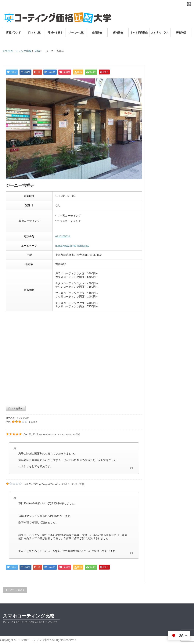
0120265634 (63, 236)
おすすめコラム (160, 32)
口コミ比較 (34, 32)
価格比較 (118, 32)
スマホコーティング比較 (29, 616)
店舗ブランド (13, 32)
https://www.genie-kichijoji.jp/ (72, 246)
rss (189, 4)
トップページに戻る (15, 590)
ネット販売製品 (139, 32)
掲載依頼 (181, 32)
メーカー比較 (76, 32)
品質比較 (97, 32)
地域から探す (55, 32)
